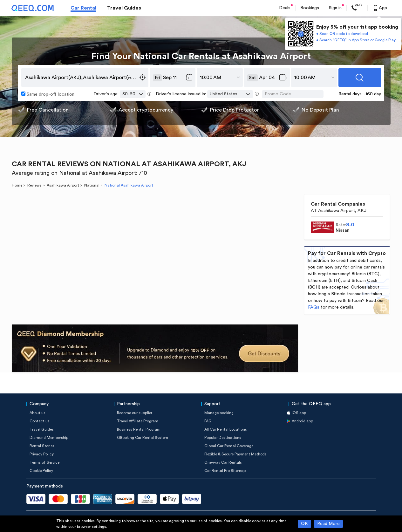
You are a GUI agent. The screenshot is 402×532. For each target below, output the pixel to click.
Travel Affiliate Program (138, 421)
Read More (328, 524)
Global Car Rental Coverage (229, 446)
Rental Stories (42, 446)
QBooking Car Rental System (143, 438)
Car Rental (83, 8)
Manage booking (219, 413)
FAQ (208, 421)
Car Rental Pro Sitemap (225, 471)
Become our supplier (135, 413)
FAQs (314, 307)
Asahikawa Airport (63, 185)
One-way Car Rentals (223, 462)
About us (37, 413)
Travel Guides (124, 8)
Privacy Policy (42, 454)
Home (17, 185)
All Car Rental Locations (226, 429)
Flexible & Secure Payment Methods (235, 454)
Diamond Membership (49, 438)
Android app (302, 421)
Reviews (34, 185)
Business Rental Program (139, 429)
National (92, 185)
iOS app (299, 413)
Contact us (40, 421)
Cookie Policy (41, 471)
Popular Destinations (223, 438)
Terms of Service (44, 462)
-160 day (372, 94)
